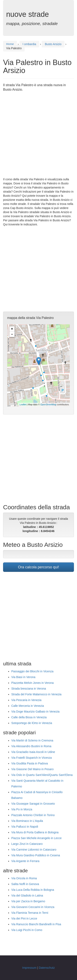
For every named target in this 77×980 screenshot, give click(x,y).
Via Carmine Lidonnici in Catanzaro (34, 850)
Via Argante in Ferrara (25, 861)
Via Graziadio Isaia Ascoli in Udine (33, 752)
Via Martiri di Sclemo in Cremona (32, 740)
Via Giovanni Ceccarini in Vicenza (33, 907)
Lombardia (29, 44)
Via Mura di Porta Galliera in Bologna (35, 832)
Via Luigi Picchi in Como (27, 930)
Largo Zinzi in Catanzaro (27, 844)
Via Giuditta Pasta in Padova (30, 763)
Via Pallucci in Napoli (25, 827)
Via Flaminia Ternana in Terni (30, 913)
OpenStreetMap (48, 404)
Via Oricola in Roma (24, 878)
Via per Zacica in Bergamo (28, 901)
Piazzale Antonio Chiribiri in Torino (33, 815)
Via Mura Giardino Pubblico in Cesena (36, 855)
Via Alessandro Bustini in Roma (31, 746)
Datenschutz (47, 968)
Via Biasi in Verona (23, 677)
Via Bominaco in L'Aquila (27, 821)
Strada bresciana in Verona (29, 689)
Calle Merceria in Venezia (28, 706)
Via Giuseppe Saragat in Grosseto (33, 804)
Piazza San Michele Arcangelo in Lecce (36, 838)
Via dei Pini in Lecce (24, 918)
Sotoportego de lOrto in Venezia (32, 723)
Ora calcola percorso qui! (38, 567)
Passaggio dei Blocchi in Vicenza (32, 671)
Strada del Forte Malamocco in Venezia (36, 694)
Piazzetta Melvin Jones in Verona (32, 683)
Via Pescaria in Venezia (26, 700)
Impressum (29, 968)
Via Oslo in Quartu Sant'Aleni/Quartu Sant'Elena (42, 775)
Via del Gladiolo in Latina (27, 895)
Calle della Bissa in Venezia (29, 717)
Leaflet (23, 404)
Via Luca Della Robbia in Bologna (33, 890)
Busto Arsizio (53, 44)
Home (10, 44)
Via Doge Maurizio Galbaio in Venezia (35, 712)
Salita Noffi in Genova (25, 884)
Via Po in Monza (22, 809)
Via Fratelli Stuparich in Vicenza (32, 758)
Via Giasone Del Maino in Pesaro (32, 769)
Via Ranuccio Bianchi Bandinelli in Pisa (36, 924)
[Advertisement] (38, 135)
